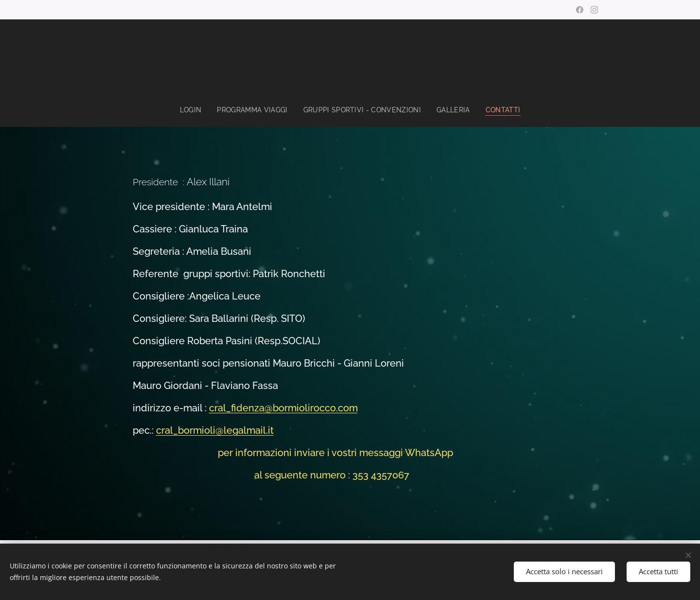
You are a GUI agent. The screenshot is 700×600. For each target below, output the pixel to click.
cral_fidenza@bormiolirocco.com (283, 408)
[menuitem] (189, 110)
